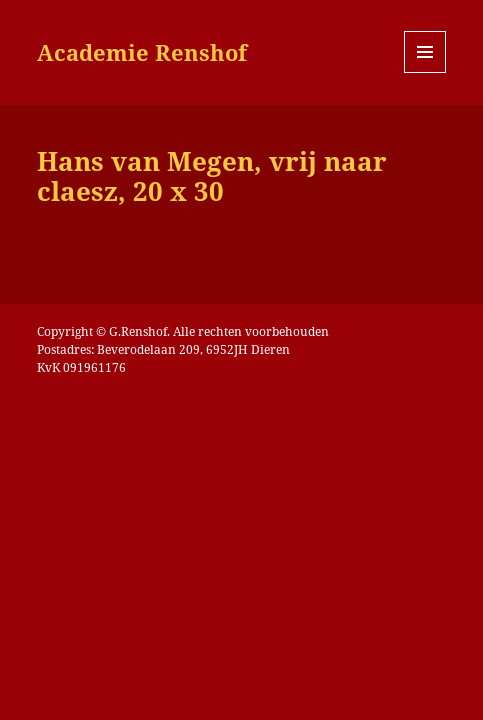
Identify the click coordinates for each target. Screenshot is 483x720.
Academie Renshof (142, 52)
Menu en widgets (425, 72)
